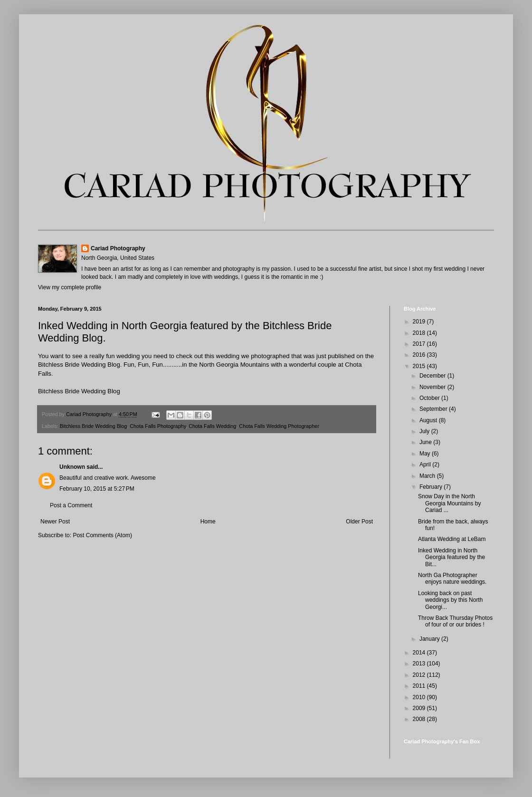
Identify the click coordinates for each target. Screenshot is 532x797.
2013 (420, 664)
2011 (420, 686)
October (430, 398)
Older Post (359, 522)
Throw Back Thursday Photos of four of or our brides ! (455, 621)
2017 (420, 344)
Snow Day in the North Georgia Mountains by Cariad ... (449, 503)
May (426, 454)
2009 (420, 708)
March (428, 476)
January (430, 639)
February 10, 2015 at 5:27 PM (97, 489)
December (433, 376)
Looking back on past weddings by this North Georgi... (450, 600)
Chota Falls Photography (158, 426)
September (434, 409)
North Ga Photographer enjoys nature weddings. (452, 579)
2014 (420, 653)
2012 (420, 675)
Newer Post (55, 522)
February (432, 487)
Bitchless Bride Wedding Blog (79, 391)
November (433, 387)
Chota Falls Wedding (212, 426)
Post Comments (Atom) (102, 535)
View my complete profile (70, 287)
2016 (420, 355)
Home (208, 522)
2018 (420, 333)
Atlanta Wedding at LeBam (452, 539)
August (429, 420)
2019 (420, 322)
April (426, 465)
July (425, 431)
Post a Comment (71, 505)
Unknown (72, 467)
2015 (420, 366)
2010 (420, 697)
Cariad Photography (118, 248)
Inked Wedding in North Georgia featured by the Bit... (451, 557)
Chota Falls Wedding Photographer (279, 426)
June (426, 442)
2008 (420, 719)
